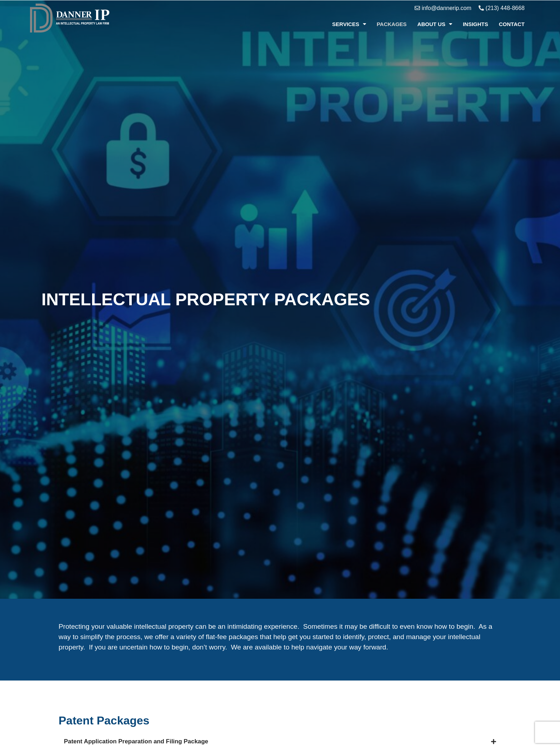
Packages (392, 24)
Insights (476, 24)
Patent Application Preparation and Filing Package (166, 743)
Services (349, 24)
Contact (512, 24)
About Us (435, 24)
